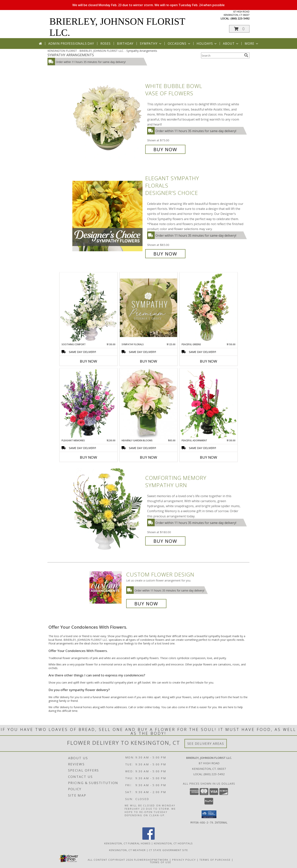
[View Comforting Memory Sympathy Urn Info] (108, 509)
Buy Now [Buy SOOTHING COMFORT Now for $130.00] (88, 361)
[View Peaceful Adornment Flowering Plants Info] (209, 404)
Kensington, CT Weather (127, 850)
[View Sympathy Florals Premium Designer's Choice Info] (148, 308)
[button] (239, 29)
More (252, 44)
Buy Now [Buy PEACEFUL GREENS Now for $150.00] (209, 361)
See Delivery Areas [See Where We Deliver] (206, 744)
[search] (246, 55)
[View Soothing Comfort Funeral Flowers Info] (88, 307)
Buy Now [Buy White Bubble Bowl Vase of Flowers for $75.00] (165, 149)
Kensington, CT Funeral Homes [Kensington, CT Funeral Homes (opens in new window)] (127, 843)
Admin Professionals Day (71, 44)
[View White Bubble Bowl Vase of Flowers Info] (108, 118)
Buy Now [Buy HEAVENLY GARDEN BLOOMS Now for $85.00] (148, 457)
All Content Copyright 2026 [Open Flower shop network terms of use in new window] (110, 860)
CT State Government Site (168, 850)
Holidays (207, 44)
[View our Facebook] (148, 838)
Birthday (125, 44)
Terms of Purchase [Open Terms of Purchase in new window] (215, 860)
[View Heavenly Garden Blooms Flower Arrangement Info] (148, 404)
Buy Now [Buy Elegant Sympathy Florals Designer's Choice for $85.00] (165, 254)
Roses (106, 44)
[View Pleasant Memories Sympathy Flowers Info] (88, 404)
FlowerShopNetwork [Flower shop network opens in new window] (151, 860)
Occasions (179, 44)
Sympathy (151, 44)
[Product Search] (222, 55)
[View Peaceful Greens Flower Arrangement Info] (209, 307)
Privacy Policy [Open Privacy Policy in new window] (184, 860)
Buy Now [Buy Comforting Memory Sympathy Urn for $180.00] (165, 541)
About (231, 44)
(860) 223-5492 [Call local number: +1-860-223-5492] (240, 18)
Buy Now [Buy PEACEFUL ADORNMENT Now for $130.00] (209, 457)
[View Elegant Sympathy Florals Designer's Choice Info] (108, 216)
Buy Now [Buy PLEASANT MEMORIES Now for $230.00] (88, 457)
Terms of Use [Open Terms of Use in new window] (161, 862)
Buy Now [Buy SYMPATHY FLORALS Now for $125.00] (148, 361)
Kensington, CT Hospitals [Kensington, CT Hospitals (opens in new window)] (173, 843)
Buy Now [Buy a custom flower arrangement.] (146, 604)
